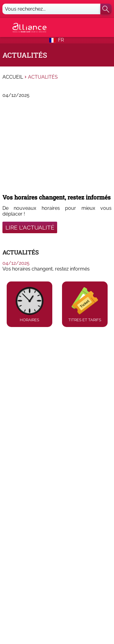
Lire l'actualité (30, 227)
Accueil (13, 77)
